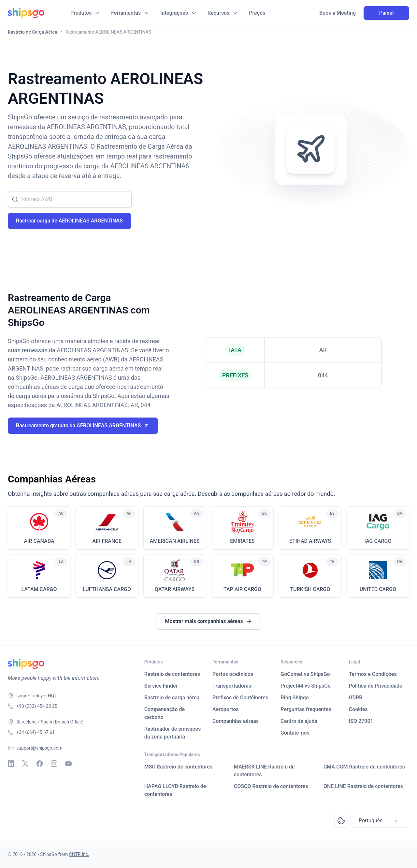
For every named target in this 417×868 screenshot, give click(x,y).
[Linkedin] (11, 764)
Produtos (81, 13)
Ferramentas (126, 13)
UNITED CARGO (378, 589)
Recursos (218, 13)
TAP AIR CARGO (242, 589)
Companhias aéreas (236, 721)
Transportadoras (232, 686)
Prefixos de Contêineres (240, 698)
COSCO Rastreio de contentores (271, 786)
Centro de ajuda (299, 721)
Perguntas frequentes (306, 709)
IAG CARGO (378, 541)
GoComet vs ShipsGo (305, 674)
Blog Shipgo (295, 698)
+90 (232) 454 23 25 (37, 706)
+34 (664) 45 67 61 (36, 732)
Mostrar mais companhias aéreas (208, 621)
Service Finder (161, 686)
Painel (387, 13)
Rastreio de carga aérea (172, 698)
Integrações (174, 13)
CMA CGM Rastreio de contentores (364, 767)
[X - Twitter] (25, 764)
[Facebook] (40, 764)
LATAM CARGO (39, 589)
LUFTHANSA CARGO (107, 589)
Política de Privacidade (376, 686)
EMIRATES (242, 541)
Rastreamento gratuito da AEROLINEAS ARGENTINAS (83, 426)
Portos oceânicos (233, 674)
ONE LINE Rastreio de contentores (363, 786)
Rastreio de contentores (172, 674)
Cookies (358, 709)
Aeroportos (226, 709)
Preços (257, 13)
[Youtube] (68, 764)
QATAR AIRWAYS (175, 589)
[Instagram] (54, 764)
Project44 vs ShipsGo (306, 686)
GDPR (356, 698)
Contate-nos (295, 733)
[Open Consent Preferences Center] (341, 821)
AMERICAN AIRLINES (174, 541)
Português (380, 821)
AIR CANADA (39, 541)
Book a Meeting (338, 13)
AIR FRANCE (107, 541)
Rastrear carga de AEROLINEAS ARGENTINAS (69, 221)
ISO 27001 (361, 721)
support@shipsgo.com (39, 748)
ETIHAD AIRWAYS (310, 541)
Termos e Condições (373, 674)
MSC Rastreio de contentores (179, 767)
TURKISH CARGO (310, 589)
